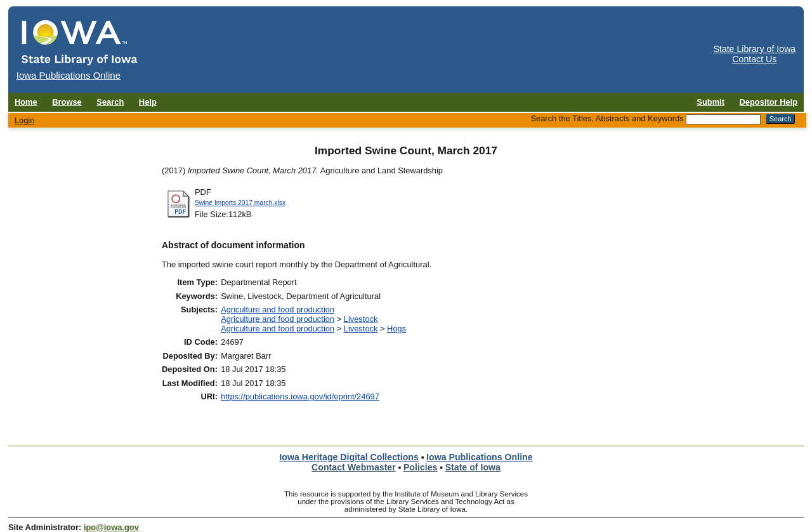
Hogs (396, 329)
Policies (421, 467)
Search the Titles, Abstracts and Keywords (607, 118)
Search (110, 102)
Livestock (361, 319)
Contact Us (754, 59)
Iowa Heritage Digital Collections (349, 457)
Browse (67, 102)
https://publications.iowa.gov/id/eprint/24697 (300, 396)
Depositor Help (769, 102)
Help (148, 102)
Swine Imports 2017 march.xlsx (240, 203)
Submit (710, 102)
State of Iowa (473, 467)
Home (26, 102)
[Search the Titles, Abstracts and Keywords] (723, 119)
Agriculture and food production (278, 309)
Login (25, 120)
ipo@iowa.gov (111, 527)
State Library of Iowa (754, 49)
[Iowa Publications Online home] (80, 42)
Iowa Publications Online (480, 457)
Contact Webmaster (354, 467)
